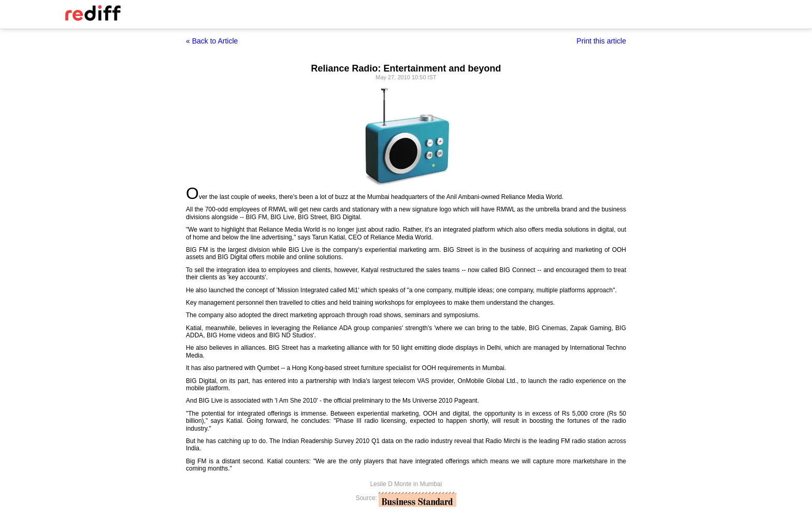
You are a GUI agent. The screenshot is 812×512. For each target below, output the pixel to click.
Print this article (601, 41)
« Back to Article (212, 41)
